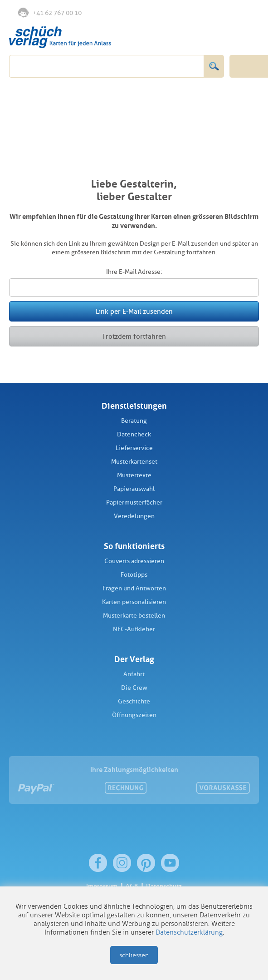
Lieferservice (134, 448)
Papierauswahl (134, 489)
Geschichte (134, 701)
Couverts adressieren (134, 561)
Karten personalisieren (134, 602)
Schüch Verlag (60, 37)
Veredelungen (134, 516)
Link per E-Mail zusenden (134, 312)
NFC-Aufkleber (134, 629)
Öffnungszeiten (134, 715)
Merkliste (211, 13)
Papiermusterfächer (134, 502)
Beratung (134, 421)
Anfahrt (134, 674)
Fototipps (134, 575)
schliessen (134, 955)
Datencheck (134, 434)
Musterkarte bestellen (134, 616)
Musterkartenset (134, 462)
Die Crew (134, 688)
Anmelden (229, 13)
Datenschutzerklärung (189, 932)
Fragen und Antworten (134, 588)
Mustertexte (134, 475)
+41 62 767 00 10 (50, 12)
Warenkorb (249, 13)
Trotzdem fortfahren (134, 337)
